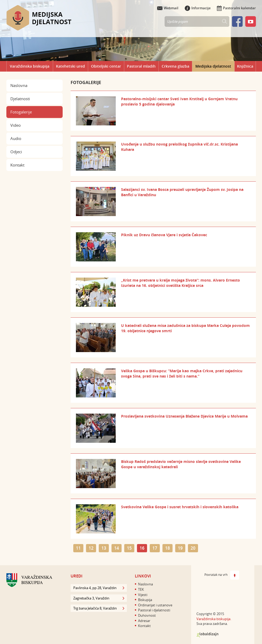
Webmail (168, 8)
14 (117, 548)
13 (104, 548)
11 (78, 548)
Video (16, 125)
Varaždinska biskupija (30, 66)
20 (193, 548)
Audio (16, 138)
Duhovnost (147, 615)
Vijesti (143, 595)
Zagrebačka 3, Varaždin (99, 598)
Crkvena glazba (175, 66)
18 (167, 548)
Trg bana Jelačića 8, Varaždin (99, 608)
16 (142, 548)
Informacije (198, 8)
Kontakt (17, 165)
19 (180, 548)
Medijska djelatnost (213, 66)
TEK (141, 589)
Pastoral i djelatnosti (154, 610)
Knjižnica (245, 66)
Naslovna (19, 85)
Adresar (144, 621)
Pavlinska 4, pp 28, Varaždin (99, 588)
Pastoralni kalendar (236, 8)
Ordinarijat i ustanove (155, 605)
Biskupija (145, 600)
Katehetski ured (70, 66)
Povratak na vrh (222, 575)
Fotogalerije (21, 112)
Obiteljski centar (106, 66)
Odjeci (16, 152)
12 (91, 548)
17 (155, 548)
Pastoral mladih (141, 66)
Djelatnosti (20, 99)
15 (129, 548)
